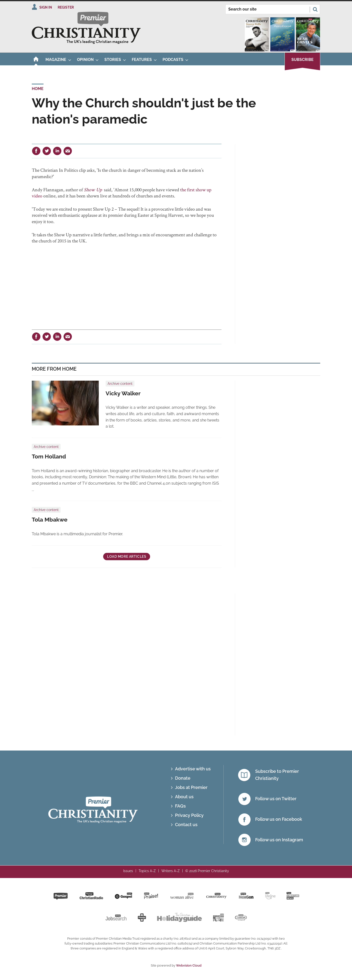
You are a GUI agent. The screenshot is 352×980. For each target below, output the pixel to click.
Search (315, 9)
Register (66, 7)
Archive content (120, 384)
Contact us (186, 825)
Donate (183, 778)
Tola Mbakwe (50, 520)
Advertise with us (193, 769)
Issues (128, 871)
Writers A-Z (170, 871)
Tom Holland (49, 456)
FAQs (180, 806)
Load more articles (127, 557)
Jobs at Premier (191, 787)
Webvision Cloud (189, 965)
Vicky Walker (123, 393)
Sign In (46, 7)
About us (184, 797)
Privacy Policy (189, 815)
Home (38, 89)
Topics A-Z (147, 871)
